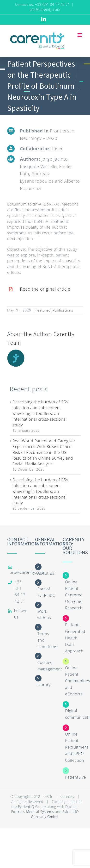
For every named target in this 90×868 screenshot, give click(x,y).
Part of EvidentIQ (47, 592)
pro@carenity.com (45, 9)
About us (46, 573)
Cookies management (50, 666)
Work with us (44, 615)
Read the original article (45, 289)
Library (44, 685)
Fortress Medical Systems (33, 812)
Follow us (20, 614)
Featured (43, 310)
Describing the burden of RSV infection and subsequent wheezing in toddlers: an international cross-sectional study (40, 413)
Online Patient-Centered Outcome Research (74, 595)
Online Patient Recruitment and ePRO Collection (77, 747)
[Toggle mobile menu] (80, 35)
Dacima (72, 807)
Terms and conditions (47, 640)
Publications (63, 310)
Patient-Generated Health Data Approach (75, 638)
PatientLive (75, 777)
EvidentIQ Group (32, 807)
